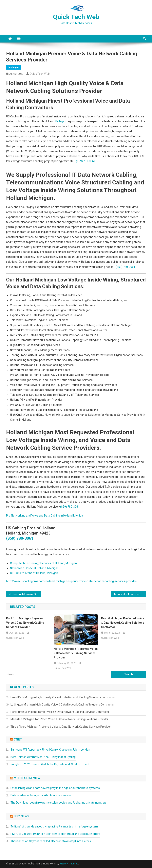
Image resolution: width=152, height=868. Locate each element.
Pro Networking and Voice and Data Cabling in (35, 516)
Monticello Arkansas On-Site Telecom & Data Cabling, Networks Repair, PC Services (130, 594)
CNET (18, 739)
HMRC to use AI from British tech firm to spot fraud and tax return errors (55, 834)
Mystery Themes (69, 864)
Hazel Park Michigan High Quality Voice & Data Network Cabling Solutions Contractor (63, 697)
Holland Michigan (74, 516)
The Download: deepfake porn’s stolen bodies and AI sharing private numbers (58, 803)
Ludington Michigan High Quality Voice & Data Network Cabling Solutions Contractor (62, 705)
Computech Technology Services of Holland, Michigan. (44, 563)
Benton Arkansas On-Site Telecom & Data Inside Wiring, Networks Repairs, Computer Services (26, 594)
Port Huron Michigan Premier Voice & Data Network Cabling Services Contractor (60, 712)
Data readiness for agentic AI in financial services (41, 795)
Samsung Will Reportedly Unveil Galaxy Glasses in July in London (50, 750)
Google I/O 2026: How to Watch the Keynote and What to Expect (50, 764)
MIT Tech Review (27, 778)
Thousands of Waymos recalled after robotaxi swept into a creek (51, 841)
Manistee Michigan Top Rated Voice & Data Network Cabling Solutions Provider (59, 719)
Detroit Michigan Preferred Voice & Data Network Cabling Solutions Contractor (123, 623)
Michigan (14, 67)
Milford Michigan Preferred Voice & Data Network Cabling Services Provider (76, 653)
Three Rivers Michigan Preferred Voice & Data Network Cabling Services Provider (61, 727)
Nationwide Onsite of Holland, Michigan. (35, 568)
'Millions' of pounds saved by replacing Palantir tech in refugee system (54, 826)
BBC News (21, 816)
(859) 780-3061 (86, 161)
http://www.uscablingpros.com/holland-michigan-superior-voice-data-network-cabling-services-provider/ (72, 581)
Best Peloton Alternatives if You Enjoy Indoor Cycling (43, 757)
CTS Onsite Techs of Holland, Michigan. (34, 573)
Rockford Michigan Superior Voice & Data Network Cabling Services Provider (25, 623)
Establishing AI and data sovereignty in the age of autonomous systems (55, 788)
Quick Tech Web (76, 17)
